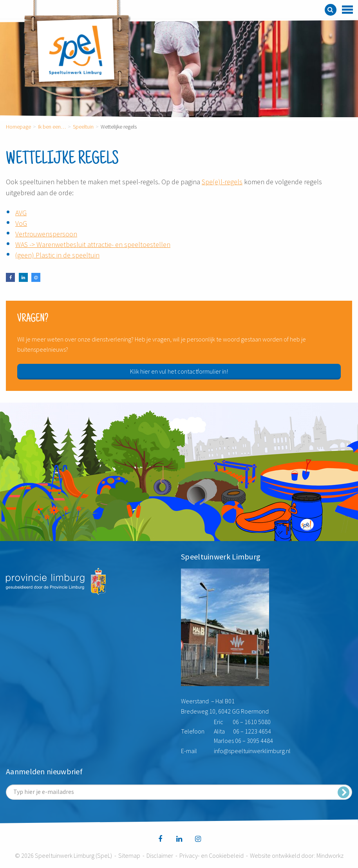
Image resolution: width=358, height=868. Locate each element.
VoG (21, 223)
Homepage (18, 127)
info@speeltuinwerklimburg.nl (252, 751)
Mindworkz (330, 855)
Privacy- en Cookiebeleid (212, 855)
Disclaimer (160, 855)
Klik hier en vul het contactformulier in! (179, 371)
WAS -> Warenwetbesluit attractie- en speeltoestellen (93, 244)
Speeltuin (83, 127)
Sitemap (129, 855)
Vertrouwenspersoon (46, 234)
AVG (21, 213)
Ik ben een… (52, 127)
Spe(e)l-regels (222, 182)
